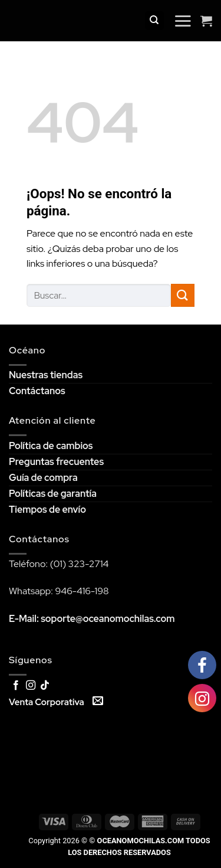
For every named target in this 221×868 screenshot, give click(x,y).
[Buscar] (155, 21)
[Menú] (183, 21)
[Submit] (183, 295)
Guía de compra (43, 478)
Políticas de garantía (53, 494)
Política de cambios (51, 446)
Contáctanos (37, 391)
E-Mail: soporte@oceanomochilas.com (92, 619)
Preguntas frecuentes (56, 462)
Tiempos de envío (47, 510)
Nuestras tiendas (46, 375)
